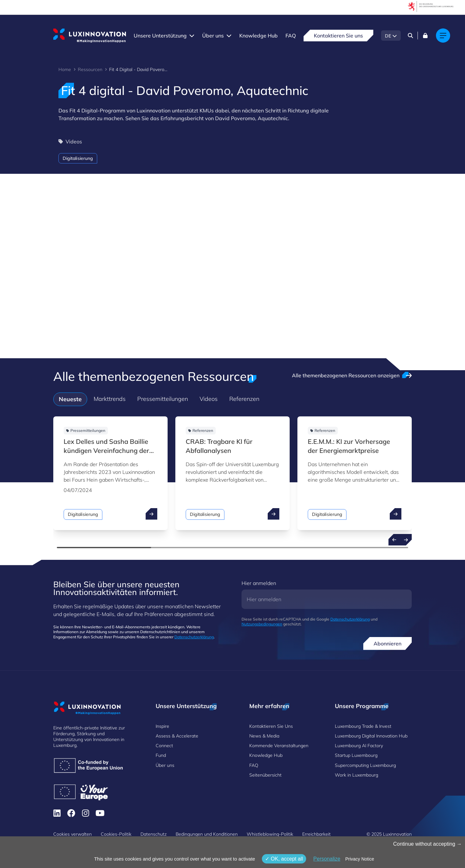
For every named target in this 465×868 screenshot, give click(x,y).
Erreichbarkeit (316, 834)
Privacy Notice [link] (360, 859)
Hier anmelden (259, 583)
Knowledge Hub (258, 36)
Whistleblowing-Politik (270, 834)
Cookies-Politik (116, 834)
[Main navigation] (443, 36)
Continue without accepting (427, 844)
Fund (161, 755)
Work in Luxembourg (356, 775)
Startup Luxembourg (356, 755)
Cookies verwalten (72, 834)
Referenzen (244, 399)
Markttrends (110, 399)
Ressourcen (90, 69)
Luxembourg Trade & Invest (363, 726)
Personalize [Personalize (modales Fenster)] (327, 859)
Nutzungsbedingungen (262, 624)
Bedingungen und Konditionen (207, 834)
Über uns (213, 36)
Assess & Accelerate (177, 736)
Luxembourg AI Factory (359, 746)
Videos (209, 399)
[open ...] (151, 514)
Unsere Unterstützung (160, 36)
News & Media (264, 736)
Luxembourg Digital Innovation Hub (371, 736)
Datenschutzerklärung (194, 637)
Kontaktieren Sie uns (338, 36)
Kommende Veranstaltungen (279, 746)
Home (65, 69)
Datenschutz (154, 834)
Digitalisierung (78, 158)
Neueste (70, 399)
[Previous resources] (394, 540)
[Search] (410, 36)
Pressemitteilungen (163, 399)
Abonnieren (387, 643)
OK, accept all (284, 859)
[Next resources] (406, 540)
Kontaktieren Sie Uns (271, 726)
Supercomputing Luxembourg (365, 765)
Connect (164, 746)
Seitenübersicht (265, 775)
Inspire (162, 726)
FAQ (291, 36)
